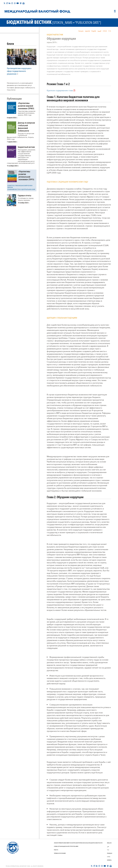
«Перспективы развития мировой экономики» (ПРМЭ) (26, 106)
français (81, 31)
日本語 (105, 31)
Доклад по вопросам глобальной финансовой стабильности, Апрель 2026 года (21, 136)
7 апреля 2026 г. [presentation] (12, 142)
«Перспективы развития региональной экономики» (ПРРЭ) (26, 175)
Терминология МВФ (60, 853)
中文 (110, 31)
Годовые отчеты (25, 195)
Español (109, 860)
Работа (56, 850)
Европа (10, 188)
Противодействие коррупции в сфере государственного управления (19, 71)
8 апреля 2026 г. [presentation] (12, 118)
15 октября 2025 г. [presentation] (13, 166)
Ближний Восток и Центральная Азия (21, 189)
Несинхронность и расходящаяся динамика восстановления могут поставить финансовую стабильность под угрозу (21, 87)
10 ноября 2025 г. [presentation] (24, 203)
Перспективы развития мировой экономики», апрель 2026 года (27, 113)
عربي (108, 846)
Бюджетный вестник (26, 147)
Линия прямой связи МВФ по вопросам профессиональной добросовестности (78, 843)
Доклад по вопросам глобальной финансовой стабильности (26, 127)
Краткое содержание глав (60, 91)
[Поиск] (115, 11)
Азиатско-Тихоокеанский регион (20, 186)
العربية (99, 31)
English (94, 31)
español (87, 31)
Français (110, 853)
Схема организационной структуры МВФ (66, 846)
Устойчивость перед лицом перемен (26, 199)
